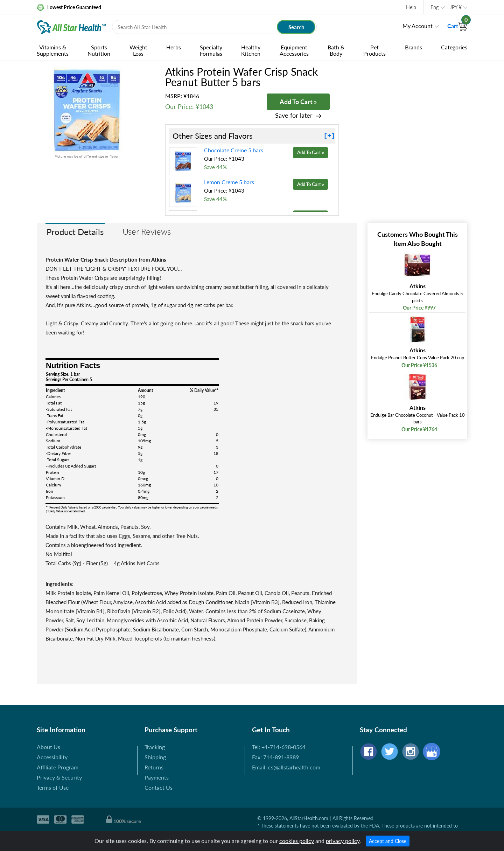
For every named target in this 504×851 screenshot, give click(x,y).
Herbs (174, 47)
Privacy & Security (59, 777)
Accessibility (52, 757)
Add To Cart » (298, 102)
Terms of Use (53, 787)
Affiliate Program (58, 767)
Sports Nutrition (99, 50)
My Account (418, 26)
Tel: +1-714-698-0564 (279, 747)
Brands (414, 47)
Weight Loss (138, 50)
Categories (454, 47)
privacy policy (343, 841)
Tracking (155, 747)
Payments (157, 777)
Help (411, 7)
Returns (154, 767)
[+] (329, 136)
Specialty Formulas (211, 50)
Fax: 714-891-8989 (275, 757)
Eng (435, 7)
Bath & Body (336, 50)
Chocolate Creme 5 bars (234, 150)
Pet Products (374, 50)
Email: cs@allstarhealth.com (286, 767)
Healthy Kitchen (251, 50)
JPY (456, 7)
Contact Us (159, 787)
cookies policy (297, 841)
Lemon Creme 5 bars (229, 182)
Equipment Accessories (294, 50)
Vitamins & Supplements (53, 50)
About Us (48, 747)
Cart (457, 26)
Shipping (155, 757)
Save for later (294, 115)
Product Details (75, 232)
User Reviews (147, 231)
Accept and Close (388, 841)
